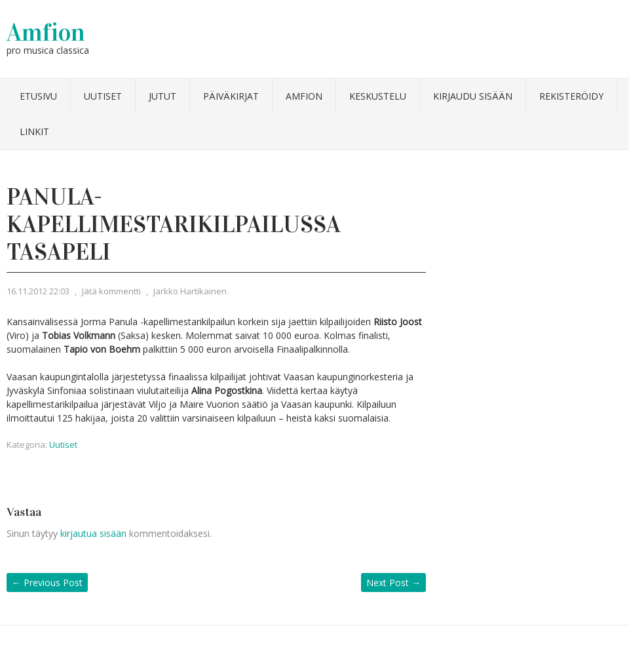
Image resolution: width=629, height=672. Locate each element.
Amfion (46, 32)
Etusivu (38, 96)
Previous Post (47, 583)
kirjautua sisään (93, 533)
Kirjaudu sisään (473, 96)
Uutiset (103, 96)
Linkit (34, 131)
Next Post (393, 583)
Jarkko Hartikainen (190, 291)
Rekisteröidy (571, 96)
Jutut (162, 96)
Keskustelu (378, 96)
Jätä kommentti (111, 291)
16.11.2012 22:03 (38, 291)
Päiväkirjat (231, 96)
